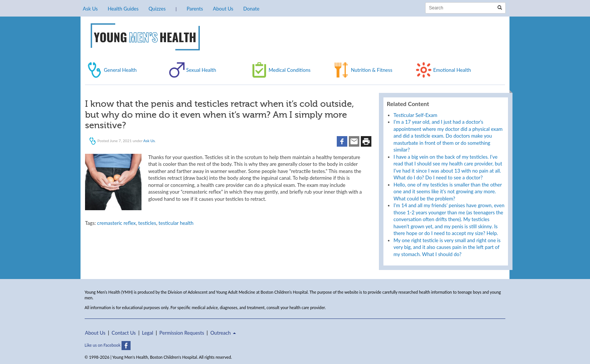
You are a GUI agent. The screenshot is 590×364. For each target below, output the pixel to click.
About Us (223, 9)
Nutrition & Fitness (371, 70)
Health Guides (123, 9)
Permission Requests (182, 333)
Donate (251, 9)
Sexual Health (201, 70)
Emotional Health (452, 70)
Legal (147, 333)
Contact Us (124, 333)
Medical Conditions (290, 70)
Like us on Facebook (108, 345)
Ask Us (90, 9)
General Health (120, 70)
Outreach (223, 333)
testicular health (176, 223)
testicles (147, 223)
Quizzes (157, 9)
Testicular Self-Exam (415, 115)
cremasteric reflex (116, 223)
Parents (195, 9)
